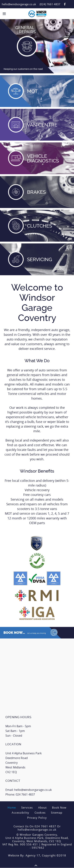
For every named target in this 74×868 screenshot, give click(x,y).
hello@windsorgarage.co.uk (19, 4)
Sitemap (57, 813)
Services (27, 807)
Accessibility (20, 813)
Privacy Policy (37, 818)
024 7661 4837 (25, 794)
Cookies (40, 813)
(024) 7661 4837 (50, 4)
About (42, 807)
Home (12, 807)
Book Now (59, 807)
